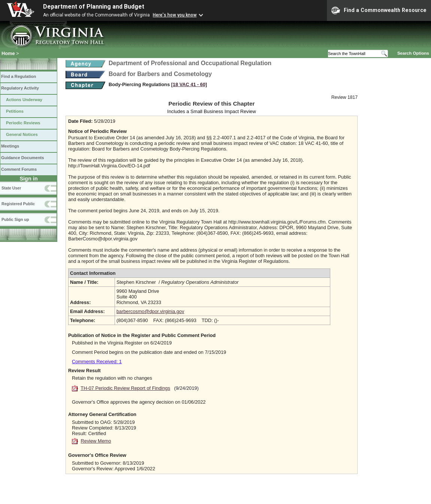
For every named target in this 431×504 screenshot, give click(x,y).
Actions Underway (24, 100)
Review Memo (96, 441)
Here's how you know (175, 15)
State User (11, 188)
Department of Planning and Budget (94, 7)
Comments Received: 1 (97, 362)
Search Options (413, 53)
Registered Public (18, 204)
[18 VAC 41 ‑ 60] (189, 84)
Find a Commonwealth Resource (379, 10)
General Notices (22, 134)
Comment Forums (19, 169)
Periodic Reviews (23, 123)
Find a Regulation (19, 76)
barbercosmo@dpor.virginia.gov (150, 311)
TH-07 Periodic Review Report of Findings (125, 388)
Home (8, 53)
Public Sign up (15, 219)
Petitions (15, 111)
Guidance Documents (22, 158)
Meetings (10, 146)
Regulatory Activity (20, 88)
